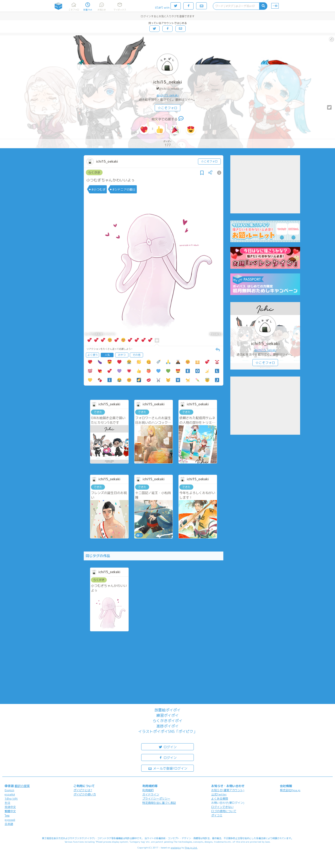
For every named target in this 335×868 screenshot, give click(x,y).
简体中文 (10, 807)
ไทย (7, 816)
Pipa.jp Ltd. (191, 848)
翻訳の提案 (22, 786)
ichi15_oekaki (167, 82)
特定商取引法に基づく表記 (159, 803)
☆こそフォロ (167, 108)
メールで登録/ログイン (168, 768)
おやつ (122, 355)
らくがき (94, 172)
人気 (107, 355)
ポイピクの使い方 (85, 794)
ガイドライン (151, 794)
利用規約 (148, 790)
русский (10, 820)
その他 (136, 355)
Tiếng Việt (11, 799)
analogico (176, 848)
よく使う (93, 355)
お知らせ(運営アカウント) (228, 790)
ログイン (167, 747)
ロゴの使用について (224, 811)
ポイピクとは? (83, 790)
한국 (7, 803)
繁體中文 (10, 811)
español (10, 794)
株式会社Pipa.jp (290, 790)
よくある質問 (220, 799)
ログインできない (222, 807)
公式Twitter (219, 794)
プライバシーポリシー (156, 799)
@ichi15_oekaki (169, 89)
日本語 (9, 824)
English (9, 790)
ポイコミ (217, 815)
